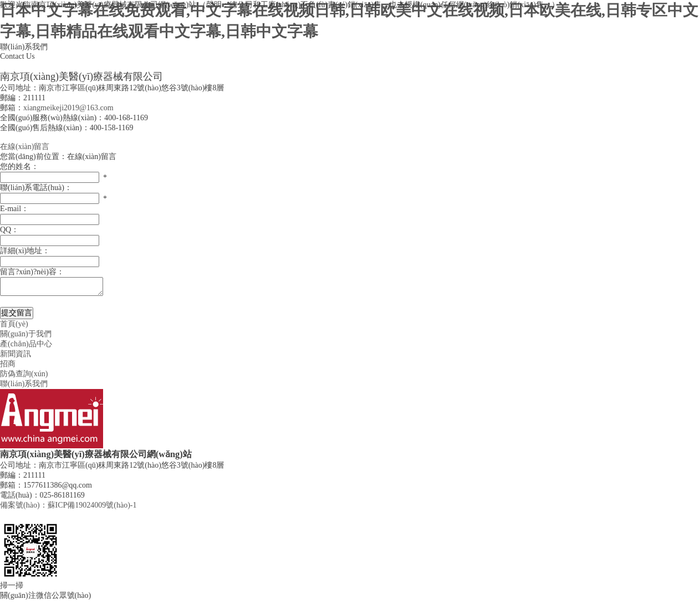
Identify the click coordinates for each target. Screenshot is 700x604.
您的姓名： (19, 167)
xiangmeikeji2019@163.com (68, 108)
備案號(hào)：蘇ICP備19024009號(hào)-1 (68, 508)
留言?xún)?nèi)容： (32, 272)
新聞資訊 (16, 357)
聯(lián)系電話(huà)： (36, 188)
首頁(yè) (14, 327)
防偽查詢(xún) (24, 377)
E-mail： (14, 209)
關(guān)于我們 (26, 337)
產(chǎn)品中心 (26, 347)
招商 (8, 367)
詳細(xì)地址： (25, 251)
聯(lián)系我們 (24, 387)
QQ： (9, 230)
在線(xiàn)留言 (25, 147)
